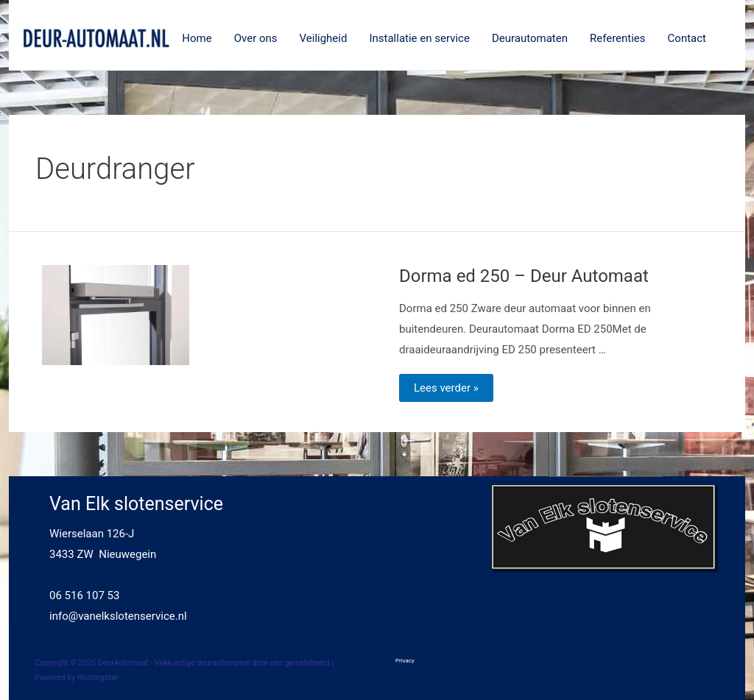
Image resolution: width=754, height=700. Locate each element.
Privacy (405, 661)
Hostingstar (98, 678)
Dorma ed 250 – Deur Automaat (524, 276)
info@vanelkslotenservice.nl (118, 616)
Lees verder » (446, 389)
